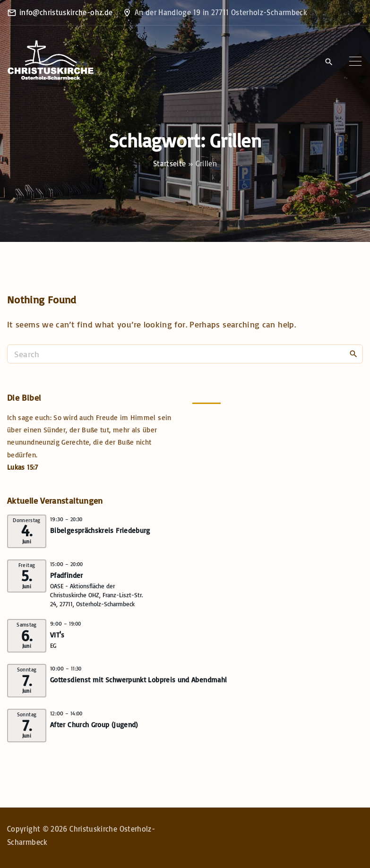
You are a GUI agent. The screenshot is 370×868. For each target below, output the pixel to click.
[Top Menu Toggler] (355, 61)
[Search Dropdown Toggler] (329, 62)
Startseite (170, 163)
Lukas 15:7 (23, 467)
